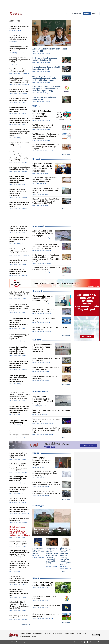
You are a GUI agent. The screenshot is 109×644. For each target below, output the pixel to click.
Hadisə (36, 453)
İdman (36, 578)
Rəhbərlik (48, 634)
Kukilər (34, 636)
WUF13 (36, 106)
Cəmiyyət (37, 291)
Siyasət (36, 159)
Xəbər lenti (15, 21)
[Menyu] (95, 14)
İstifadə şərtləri (81, 634)
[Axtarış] (63, 14)
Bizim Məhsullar (58, 634)
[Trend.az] (16, 14)
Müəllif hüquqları (70, 634)
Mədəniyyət (38, 506)
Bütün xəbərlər (66, 155)
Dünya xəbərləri (40, 392)
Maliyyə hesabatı (38, 634)
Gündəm (37, 340)
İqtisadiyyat (38, 226)
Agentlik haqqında (26, 634)
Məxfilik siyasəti (25, 636)
